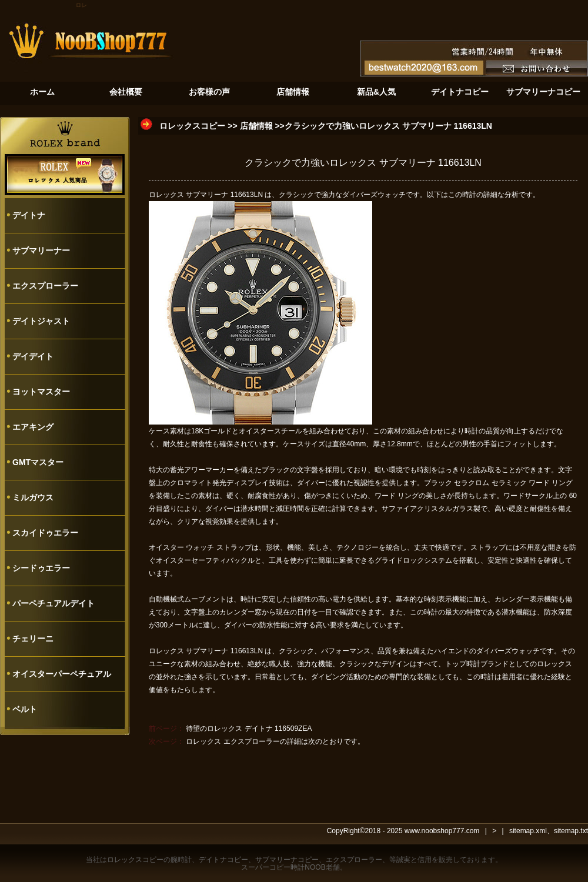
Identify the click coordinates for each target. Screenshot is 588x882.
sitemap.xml (528, 831)
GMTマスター (38, 462)
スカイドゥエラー (45, 533)
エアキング (33, 427)
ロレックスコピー (192, 126)
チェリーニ (33, 639)
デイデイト (33, 356)
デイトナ (29, 215)
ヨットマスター (41, 392)
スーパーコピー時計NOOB (283, 867)
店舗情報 (256, 126)
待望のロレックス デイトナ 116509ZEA (249, 729)
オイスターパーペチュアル (62, 674)
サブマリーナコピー (287, 860)
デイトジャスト (41, 321)
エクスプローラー (45, 286)
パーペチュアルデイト (54, 603)
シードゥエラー (41, 568)
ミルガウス (33, 497)
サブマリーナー (41, 250)
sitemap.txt (571, 831)
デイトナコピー (223, 860)
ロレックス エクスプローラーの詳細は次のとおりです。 (275, 741)
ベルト (25, 709)
